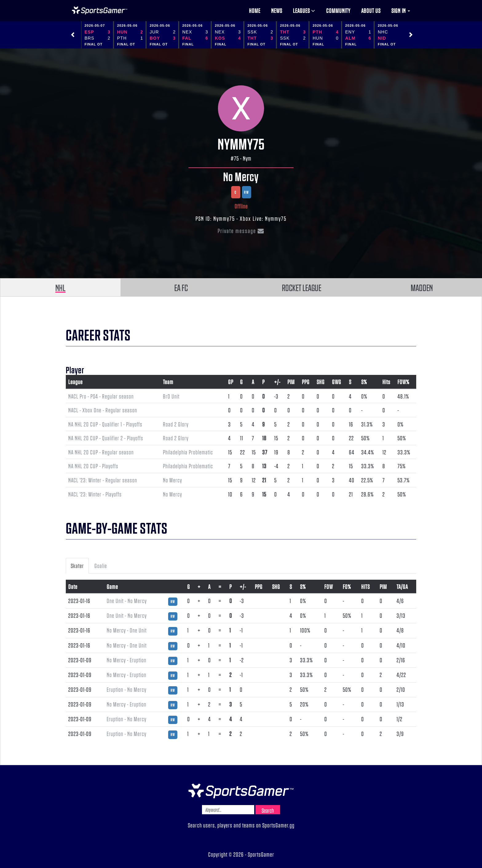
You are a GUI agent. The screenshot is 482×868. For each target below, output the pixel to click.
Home (255, 10)
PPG (306, 382)
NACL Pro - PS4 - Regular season (101, 396)
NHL (60, 287)
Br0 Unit (171, 396)
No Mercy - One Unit (127, 630)
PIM (291, 382)
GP (231, 382)
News (277, 10)
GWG (337, 382)
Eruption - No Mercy (126, 689)
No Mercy (241, 176)
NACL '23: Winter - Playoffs (95, 494)
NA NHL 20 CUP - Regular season (101, 452)
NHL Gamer (100, 10)
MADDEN (422, 287)
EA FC (181, 287)
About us (371, 10)
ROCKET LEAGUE (302, 287)
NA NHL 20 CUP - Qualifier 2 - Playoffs (106, 438)
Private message (241, 231)
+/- (277, 382)
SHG (321, 382)
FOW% (403, 382)
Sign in (401, 10)
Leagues (304, 10)
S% (364, 382)
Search (268, 810)
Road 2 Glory (176, 424)
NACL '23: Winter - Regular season (103, 480)
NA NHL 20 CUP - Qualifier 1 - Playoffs (105, 424)
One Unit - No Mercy (127, 601)
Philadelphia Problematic (188, 452)
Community (338, 10)
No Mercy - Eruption (126, 660)
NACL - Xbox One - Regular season (103, 410)
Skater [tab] (77, 566)
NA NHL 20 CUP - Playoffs (93, 466)
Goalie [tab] (101, 566)
